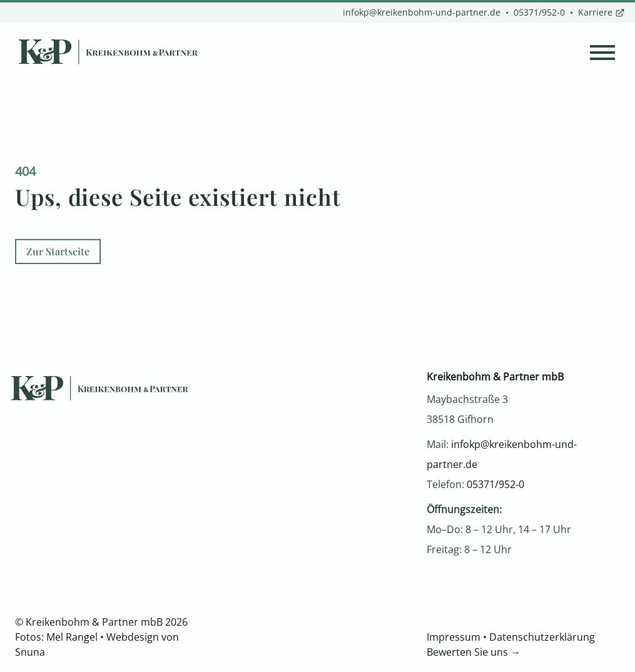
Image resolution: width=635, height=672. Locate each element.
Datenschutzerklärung (542, 637)
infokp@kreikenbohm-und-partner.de (422, 12)
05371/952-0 (539, 12)
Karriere (602, 12)
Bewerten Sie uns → (474, 652)
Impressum (454, 637)
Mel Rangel (72, 637)
